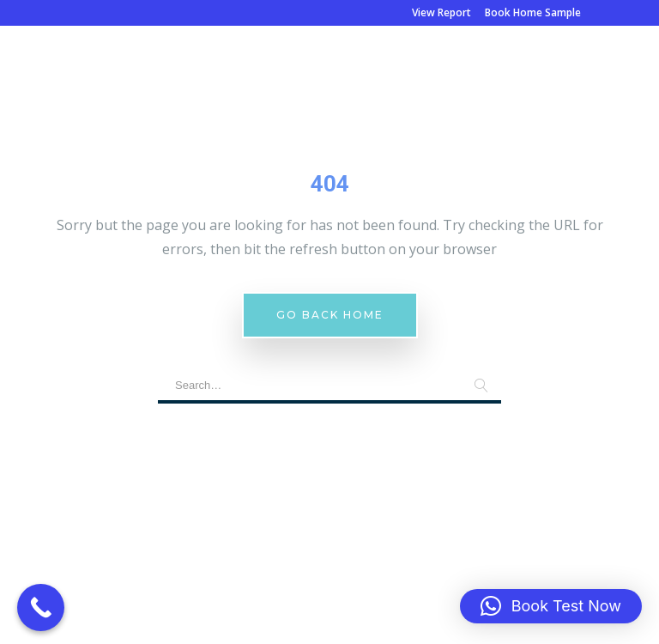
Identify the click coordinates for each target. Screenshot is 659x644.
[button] (551, 606)
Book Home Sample (533, 12)
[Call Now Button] (41, 608)
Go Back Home (330, 315)
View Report (441, 12)
